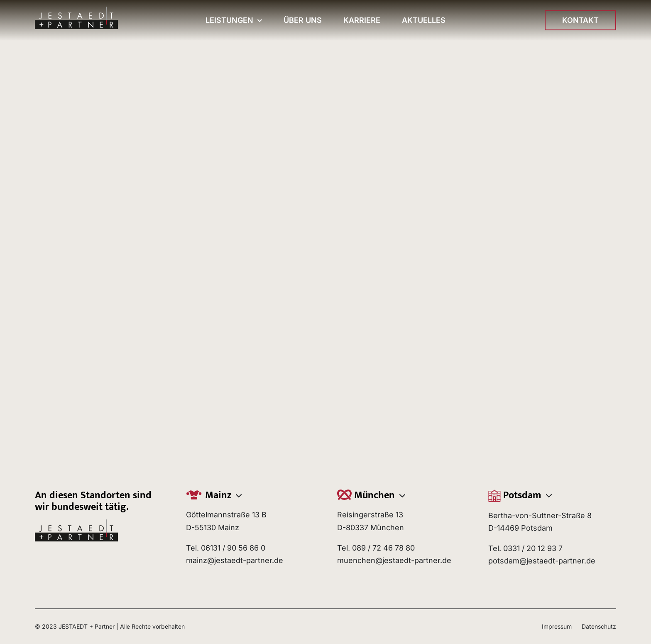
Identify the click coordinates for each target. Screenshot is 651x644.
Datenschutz (599, 626)
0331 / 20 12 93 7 (533, 548)
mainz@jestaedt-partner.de (235, 560)
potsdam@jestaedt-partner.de (542, 561)
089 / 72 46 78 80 (383, 548)
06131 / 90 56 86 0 (233, 548)
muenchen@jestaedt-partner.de (394, 560)
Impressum (557, 626)
